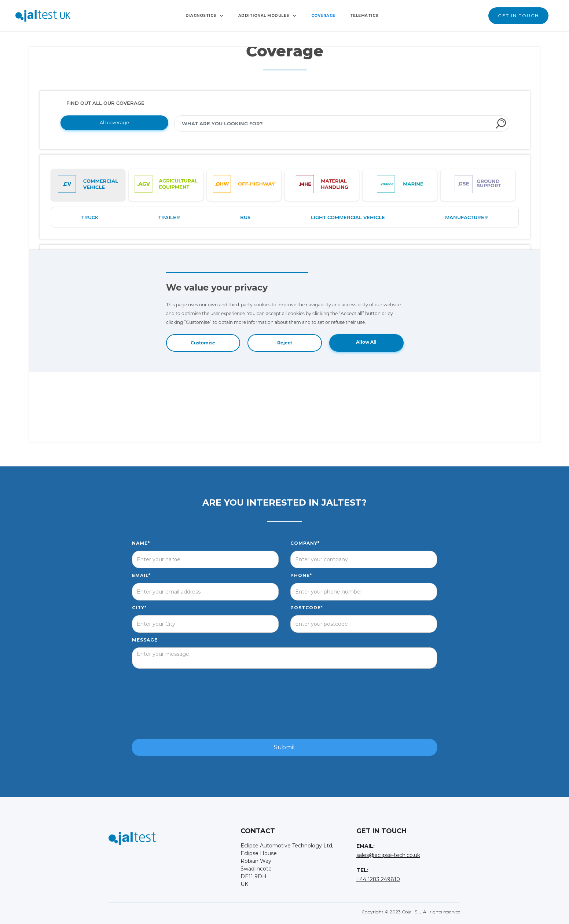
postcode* (307, 608)
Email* (141, 575)
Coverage (323, 16)
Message (145, 640)
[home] (43, 16)
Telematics (364, 16)
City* (139, 608)
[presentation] (284, 704)
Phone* (301, 575)
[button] (205, 16)
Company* (305, 543)
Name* (141, 543)
